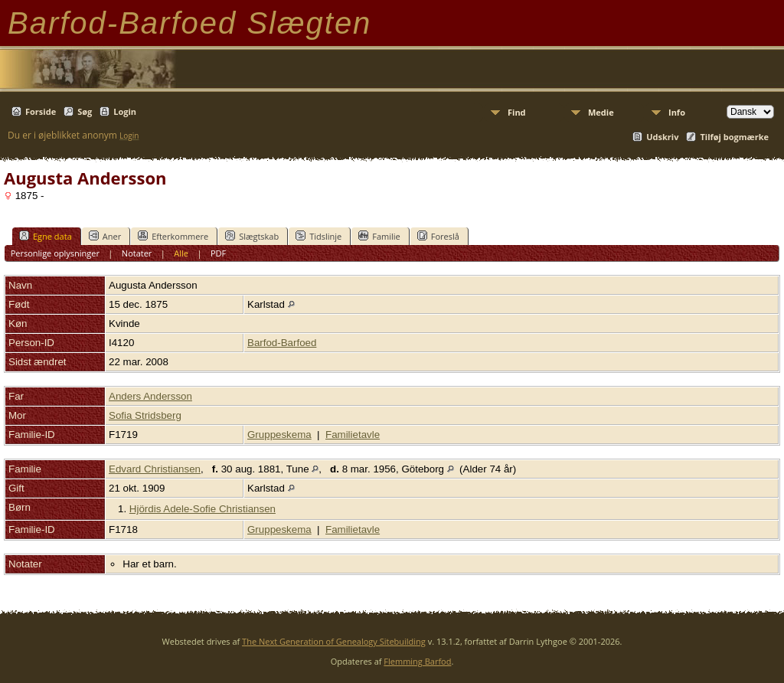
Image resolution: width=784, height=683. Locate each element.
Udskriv (662, 137)
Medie (601, 112)
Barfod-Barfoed (282, 343)
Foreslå (438, 236)
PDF (218, 253)
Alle (181, 253)
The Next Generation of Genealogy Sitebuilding (334, 641)
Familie (379, 236)
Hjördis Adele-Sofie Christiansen (203, 509)
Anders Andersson (150, 396)
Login (125, 111)
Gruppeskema (279, 435)
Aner (105, 236)
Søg (85, 111)
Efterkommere (173, 236)
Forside (41, 111)
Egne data (46, 236)
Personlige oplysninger (55, 253)
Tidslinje (318, 236)
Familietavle (353, 435)
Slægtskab (252, 236)
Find (517, 112)
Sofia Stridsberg (145, 415)
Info (677, 112)
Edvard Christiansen (155, 469)
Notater (137, 253)
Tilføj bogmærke (734, 137)
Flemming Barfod (417, 661)
